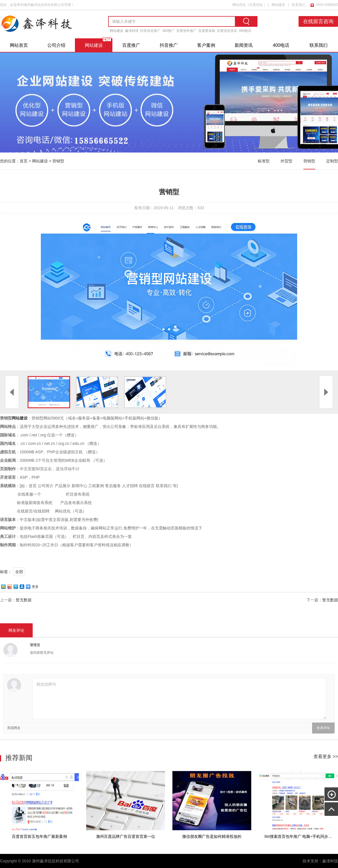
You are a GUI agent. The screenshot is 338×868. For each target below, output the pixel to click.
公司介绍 (56, 45)
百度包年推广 (186, 31)
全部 (19, 572)
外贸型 (286, 161)
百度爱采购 (207, 31)
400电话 (245, 31)
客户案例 (206, 45)
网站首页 (19, 45)
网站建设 (278, 5)
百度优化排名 (227, 31)
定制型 (332, 161)
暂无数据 (24, 600)
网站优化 (239, 5)
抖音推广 (169, 45)
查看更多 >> (326, 757)
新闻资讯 (244, 45)
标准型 (264, 161)
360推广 (168, 31)
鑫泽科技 (132, 31)
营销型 (58, 161)
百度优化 (256, 5)
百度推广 (131, 45)
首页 (24, 161)
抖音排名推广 (150, 31)
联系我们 (299, 5)
